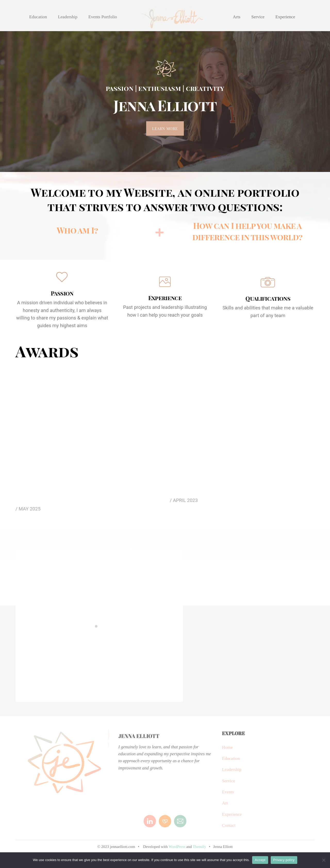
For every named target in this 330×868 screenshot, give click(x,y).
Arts (237, 17)
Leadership (68, 17)
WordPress (177, 850)
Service (258, 17)
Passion (62, 293)
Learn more (165, 128)
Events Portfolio (103, 17)
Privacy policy (284, 860)
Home (227, 751)
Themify (200, 850)
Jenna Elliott (139, 740)
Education (38, 17)
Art (225, 807)
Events (228, 796)
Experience (285, 17)
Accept (260, 860)
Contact (229, 829)
